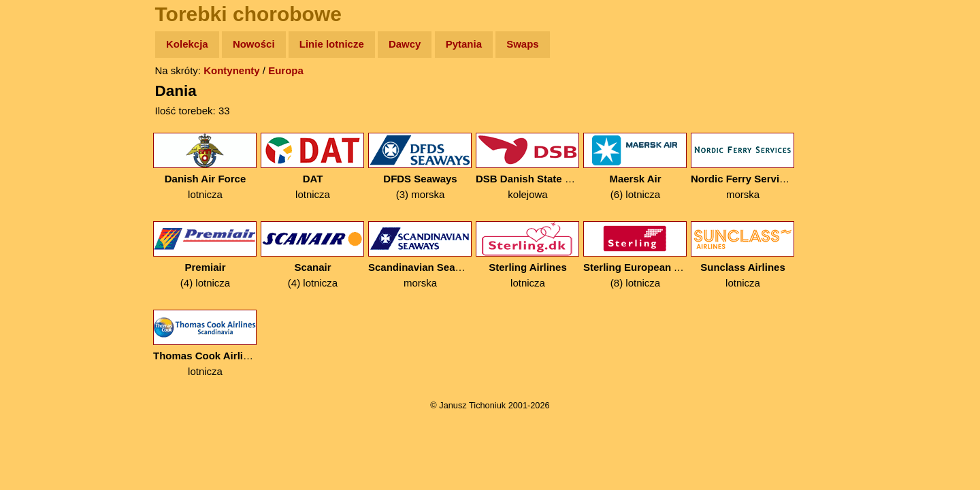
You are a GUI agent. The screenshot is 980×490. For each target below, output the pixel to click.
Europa (286, 70)
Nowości (254, 44)
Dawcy (405, 44)
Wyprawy (45, 97)
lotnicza (205, 166)
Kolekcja (187, 44)
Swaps (523, 44)
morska (743, 166)
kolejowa (528, 166)
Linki (35, 254)
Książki (40, 176)
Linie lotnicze (332, 44)
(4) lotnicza (205, 255)
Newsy (39, 149)
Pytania (464, 44)
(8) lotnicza (635, 255)
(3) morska (420, 166)
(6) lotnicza (635, 166)
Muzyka (41, 202)
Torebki (41, 281)
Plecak (39, 228)
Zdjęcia (40, 124)
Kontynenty (232, 70)
